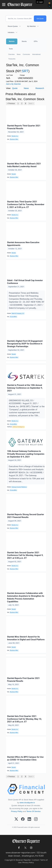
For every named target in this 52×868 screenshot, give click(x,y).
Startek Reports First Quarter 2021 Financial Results (23, 680)
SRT (25, 71)
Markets (12, 41)
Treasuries (12, 59)
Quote (15, 88)
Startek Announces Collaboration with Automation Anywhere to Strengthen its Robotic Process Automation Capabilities (26, 597)
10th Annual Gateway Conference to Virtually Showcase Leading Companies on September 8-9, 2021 (26, 454)
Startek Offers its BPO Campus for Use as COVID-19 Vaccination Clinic (25, 758)
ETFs (36, 41)
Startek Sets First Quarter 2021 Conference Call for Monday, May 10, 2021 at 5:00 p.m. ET (24, 719)
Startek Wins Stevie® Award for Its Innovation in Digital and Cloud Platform (26, 638)
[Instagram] (36, 819)
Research (40, 88)
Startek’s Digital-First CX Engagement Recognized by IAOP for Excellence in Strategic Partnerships (25, 344)
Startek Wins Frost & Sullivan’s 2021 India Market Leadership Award (24, 165)
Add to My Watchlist (13, 84)
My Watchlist (31, 26)
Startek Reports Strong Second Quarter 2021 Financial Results (26, 516)
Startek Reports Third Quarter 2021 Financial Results (24, 127)
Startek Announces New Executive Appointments (23, 244)
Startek (14, 174)
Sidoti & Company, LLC (18, 313)
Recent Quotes (13, 26)
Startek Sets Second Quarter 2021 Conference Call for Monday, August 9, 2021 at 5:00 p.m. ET (25, 555)
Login (41, 2)
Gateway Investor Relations (19, 487)
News (19, 54)
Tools (11, 49)
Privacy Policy (17, 811)
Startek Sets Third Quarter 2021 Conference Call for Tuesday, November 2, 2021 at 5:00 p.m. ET (26, 204)
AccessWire (13, 317)
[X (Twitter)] (16, 819)
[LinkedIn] (29, 819)
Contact (35, 860)
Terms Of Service (33, 811)
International (36, 54)
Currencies (26, 54)
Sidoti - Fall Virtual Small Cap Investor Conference (25, 282)
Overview (11, 54)
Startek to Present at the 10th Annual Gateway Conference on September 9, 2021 (25, 388)
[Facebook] (23, 819)
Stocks (24, 41)
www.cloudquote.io (27, 803)
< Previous (11, 103)
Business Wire (14, 139)
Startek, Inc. (15, 136)
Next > (31, 103)
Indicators (11, 32)
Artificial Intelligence (18, 427)
